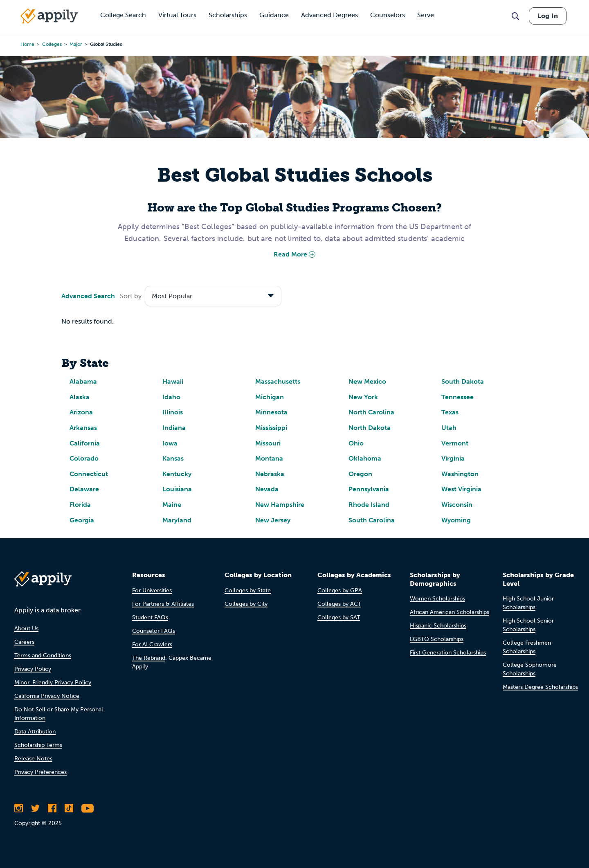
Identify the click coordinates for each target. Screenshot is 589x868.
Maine (172, 505)
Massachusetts (278, 381)
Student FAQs (150, 617)
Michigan (270, 397)
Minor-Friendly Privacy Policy (53, 682)
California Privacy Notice (47, 696)
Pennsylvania (369, 489)
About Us (26, 629)
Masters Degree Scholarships (540, 687)
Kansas (173, 458)
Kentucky (177, 474)
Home (27, 44)
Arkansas (83, 428)
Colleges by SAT (339, 617)
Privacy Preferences (40, 772)
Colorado (84, 458)
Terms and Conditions (43, 655)
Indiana (174, 428)
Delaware (84, 489)
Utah (449, 428)
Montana (269, 458)
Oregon (360, 474)
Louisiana (177, 489)
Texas (450, 412)
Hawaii (173, 381)
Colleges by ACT (339, 604)
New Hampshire (280, 505)
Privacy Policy (33, 669)
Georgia (82, 520)
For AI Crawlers (152, 644)
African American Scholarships (450, 612)
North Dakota (370, 428)
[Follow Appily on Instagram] (19, 808)
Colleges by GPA (340, 590)
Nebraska (270, 474)
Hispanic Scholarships (438, 626)
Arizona (81, 412)
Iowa (170, 443)
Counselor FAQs (154, 631)
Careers (24, 642)
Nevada (267, 489)
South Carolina (372, 520)
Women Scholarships (437, 599)
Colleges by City (246, 604)
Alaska (80, 397)
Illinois (173, 412)
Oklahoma (365, 458)
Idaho (171, 397)
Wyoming (456, 520)
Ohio (356, 443)
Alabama (83, 381)
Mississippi (271, 428)
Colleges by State (248, 590)
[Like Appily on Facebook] (52, 808)
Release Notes (33, 759)
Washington (460, 474)
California (85, 443)
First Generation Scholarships (448, 653)
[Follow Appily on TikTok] (69, 808)
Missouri (268, 443)
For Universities (152, 590)
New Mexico (367, 381)
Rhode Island (369, 505)
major (76, 44)
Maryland (177, 520)
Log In (548, 16)
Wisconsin (457, 505)
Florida (80, 505)
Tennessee (457, 397)
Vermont (455, 443)
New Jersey (273, 520)
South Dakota (463, 381)
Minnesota (271, 412)
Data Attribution (35, 732)
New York (363, 397)
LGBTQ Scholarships (437, 639)
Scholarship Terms (38, 745)
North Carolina (371, 412)
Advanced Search (88, 296)
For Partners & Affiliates (163, 604)
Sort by (131, 296)
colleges (52, 44)
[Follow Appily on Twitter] (35, 808)
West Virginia (461, 489)
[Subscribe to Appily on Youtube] (88, 808)
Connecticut (89, 474)
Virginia (453, 458)
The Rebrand (149, 658)
